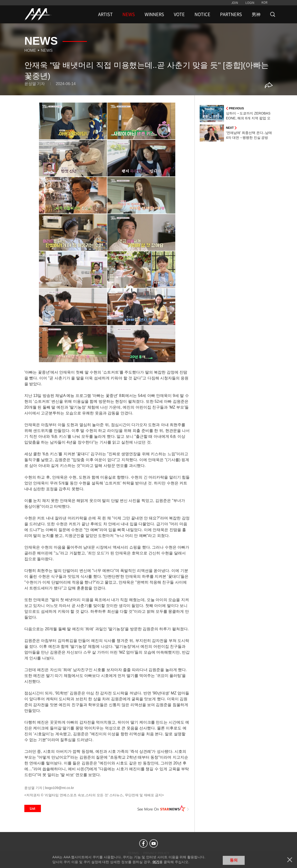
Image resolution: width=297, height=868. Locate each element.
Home (30, 50)
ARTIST (105, 14)
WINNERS (154, 14)
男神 (256, 14)
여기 (156, 862)
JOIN (235, 3)
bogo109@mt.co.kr (60, 788)
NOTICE (202, 14)
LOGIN (250, 3)
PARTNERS (231, 14)
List (33, 808)
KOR (265, 2)
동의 (234, 860)
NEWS (129, 14)
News (47, 50)
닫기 (290, 860)
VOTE (179, 14)
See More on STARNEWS (163, 808)
